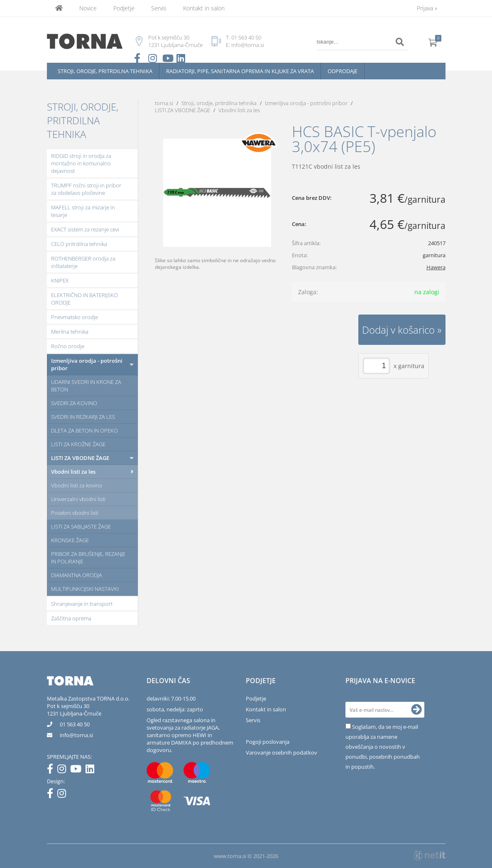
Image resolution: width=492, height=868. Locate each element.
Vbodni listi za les (73, 472)
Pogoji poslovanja (268, 742)
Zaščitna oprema (71, 618)
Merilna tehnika (70, 332)
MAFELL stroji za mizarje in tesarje (83, 211)
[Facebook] (52, 770)
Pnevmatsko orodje (75, 317)
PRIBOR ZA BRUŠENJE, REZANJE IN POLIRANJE (88, 558)
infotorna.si (76, 735)
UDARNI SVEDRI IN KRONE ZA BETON (86, 386)
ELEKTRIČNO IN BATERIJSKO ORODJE (84, 299)
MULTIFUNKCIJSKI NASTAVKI (85, 589)
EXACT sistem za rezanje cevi (85, 229)
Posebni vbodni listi (75, 513)
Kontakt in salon (204, 8)
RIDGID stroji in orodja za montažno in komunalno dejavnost (81, 163)
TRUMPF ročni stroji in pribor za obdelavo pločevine (86, 189)
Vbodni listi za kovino (77, 485)
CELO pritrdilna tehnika (79, 244)
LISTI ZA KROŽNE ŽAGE (78, 444)
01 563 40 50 (246, 37)
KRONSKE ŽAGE (70, 540)
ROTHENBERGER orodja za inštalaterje (83, 262)
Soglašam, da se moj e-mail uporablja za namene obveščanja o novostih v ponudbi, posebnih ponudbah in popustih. (383, 747)
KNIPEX (60, 280)
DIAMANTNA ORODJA (77, 575)
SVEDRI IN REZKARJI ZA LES (83, 417)
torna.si (164, 103)
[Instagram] (64, 770)
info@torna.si (248, 45)
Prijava (427, 8)
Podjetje (124, 8)
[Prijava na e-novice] (416, 710)
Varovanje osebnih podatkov (281, 752)
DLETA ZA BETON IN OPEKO (84, 430)
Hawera (436, 267)
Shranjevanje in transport (82, 604)
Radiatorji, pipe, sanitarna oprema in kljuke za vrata (240, 71)
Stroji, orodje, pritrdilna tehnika (105, 71)
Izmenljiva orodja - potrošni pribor (87, 364)
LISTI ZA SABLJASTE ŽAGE (81, 526)
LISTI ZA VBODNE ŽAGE (80, 458)
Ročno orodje (68, 346)
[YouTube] (78, 770)
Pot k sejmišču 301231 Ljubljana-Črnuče (74, 710)
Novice (88, 8)
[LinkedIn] (92, 770)
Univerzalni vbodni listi (78, 499)
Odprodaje (343, 71)
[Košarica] (433, 42)
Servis (159, 8)
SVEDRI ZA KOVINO (74, 403)
